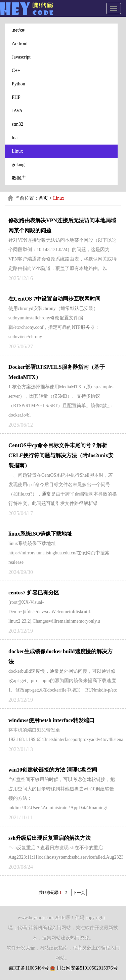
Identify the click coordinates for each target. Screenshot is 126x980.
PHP (16, 97)
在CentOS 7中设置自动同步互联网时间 (54, 299)
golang (18, 165)
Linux (17, 151)
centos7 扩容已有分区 (34, 593)
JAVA (17, 111)
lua (15, 138)
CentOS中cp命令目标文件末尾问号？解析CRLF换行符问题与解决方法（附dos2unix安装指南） (61, 455)
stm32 (17, 124)
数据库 (19, 178)
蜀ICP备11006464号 (28, 968)
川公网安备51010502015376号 (87, 968)
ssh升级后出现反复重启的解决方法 (50, 838)
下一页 (79, 893)
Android (20, 44)
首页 (43, 198)
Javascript (21, 57)
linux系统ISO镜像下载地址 (40, 534)
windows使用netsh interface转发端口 (51, 720)
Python (18, 84)
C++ (16, 70)
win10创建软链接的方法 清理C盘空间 (53, 770)
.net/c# (18, 30)
